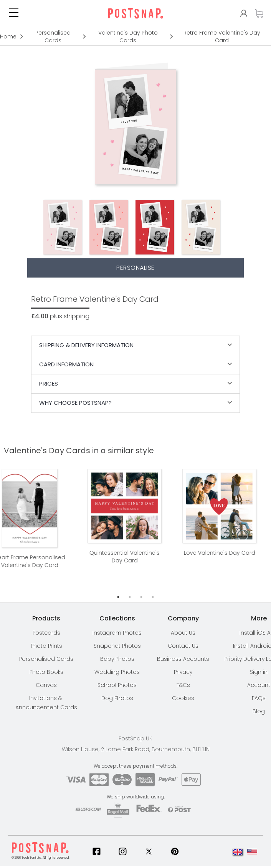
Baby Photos (117, 659)
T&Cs (183, 685)
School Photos (117, 685)
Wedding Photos (117, 672)
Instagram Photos (117, 633)
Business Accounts (183, 659)
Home (8, 37)
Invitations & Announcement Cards (46, 703)
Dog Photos (117, 698)
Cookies (183, 698)
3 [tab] (141, 597)
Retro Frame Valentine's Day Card (222, 37)
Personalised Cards (53, 37)
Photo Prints (46, 646)
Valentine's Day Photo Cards (128, 37)
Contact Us (183, 646)
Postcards (46, 633)
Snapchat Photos (117, 646)
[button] (13, 13)
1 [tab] (118, 597)
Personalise (135, 268)
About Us (183, 633)
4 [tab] (153, 597)
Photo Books (46, 672)
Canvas (46, 685)
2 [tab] (130, 597)
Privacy (183, 672)
